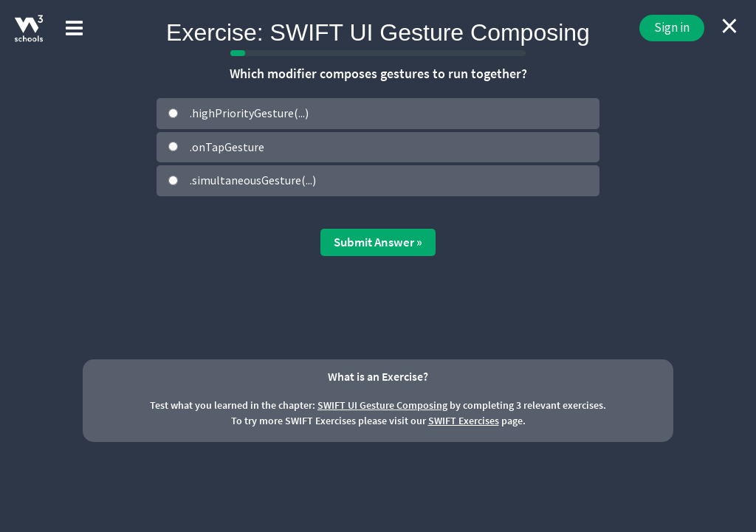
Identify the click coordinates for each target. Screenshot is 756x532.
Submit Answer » (378, 242)
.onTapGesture (227, 147)
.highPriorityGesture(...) (249, 113)
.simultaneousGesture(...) (253, 180)
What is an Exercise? (378, 376)
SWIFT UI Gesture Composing (382, 405)
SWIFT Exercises (464, 421)
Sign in (672, 27)
